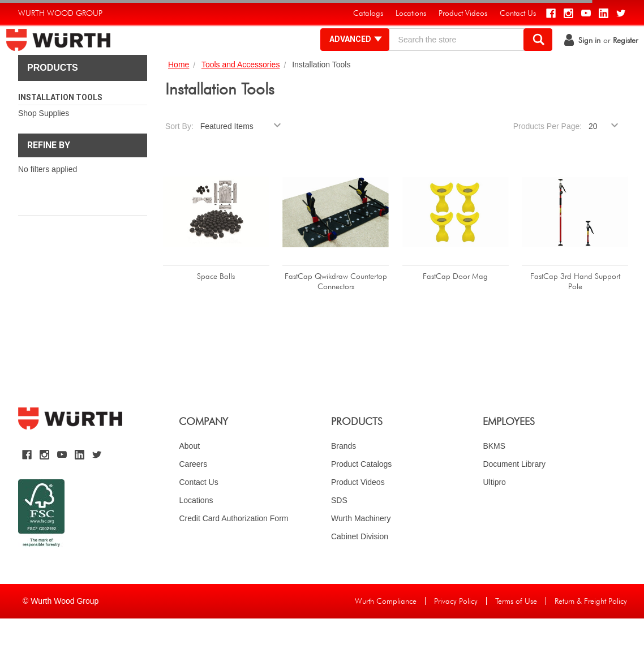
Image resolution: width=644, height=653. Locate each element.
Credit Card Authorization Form (233, 553)
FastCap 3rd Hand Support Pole (575, 316)
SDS (339, 535)
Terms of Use (516, 635)
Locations (196, 535)
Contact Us (198, 517)
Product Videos (358, 517)
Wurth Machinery (361, 553)
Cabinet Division (360, 571)
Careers (193, 499)
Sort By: (179, 161)
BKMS (494, 480)
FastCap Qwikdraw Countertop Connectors (336, 316)
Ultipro (494, 517)
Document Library (514, 499)
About (189, 480)
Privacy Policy (456, 635)
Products (53, 102)
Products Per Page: (548, 161)
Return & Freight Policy (591, 635)
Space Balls (216, 311)
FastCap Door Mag (455, 311)
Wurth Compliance (386, 635)
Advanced (344, 57)
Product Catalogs (361, 499)
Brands (344, 480)
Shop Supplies (44, 148)
